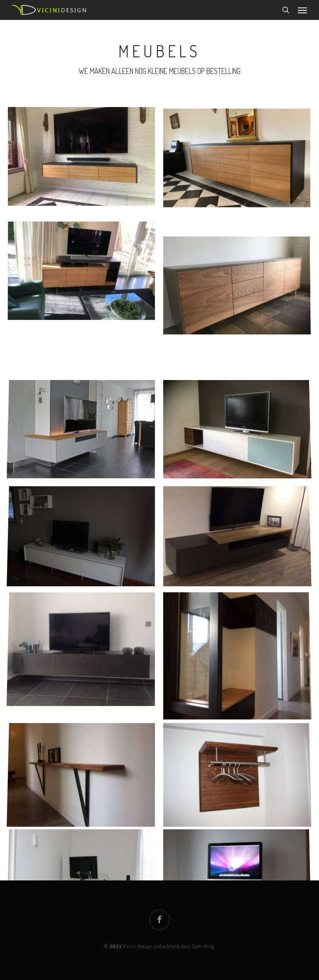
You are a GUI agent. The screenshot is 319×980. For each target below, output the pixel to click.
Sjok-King (203, 946)
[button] (302, 10)
